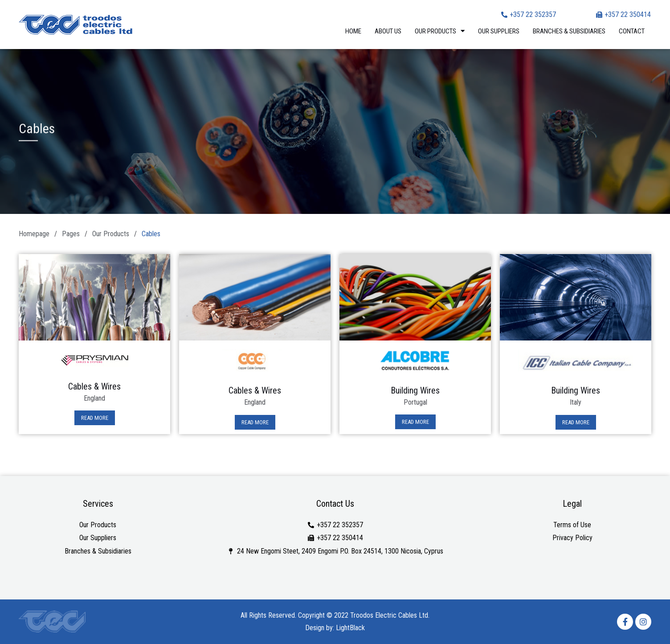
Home (353, 31)
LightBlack (350, 628)
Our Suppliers (499, 31)
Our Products (440, 31)
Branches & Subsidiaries (569, 31)
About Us (388, 31)
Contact (632, 31)
